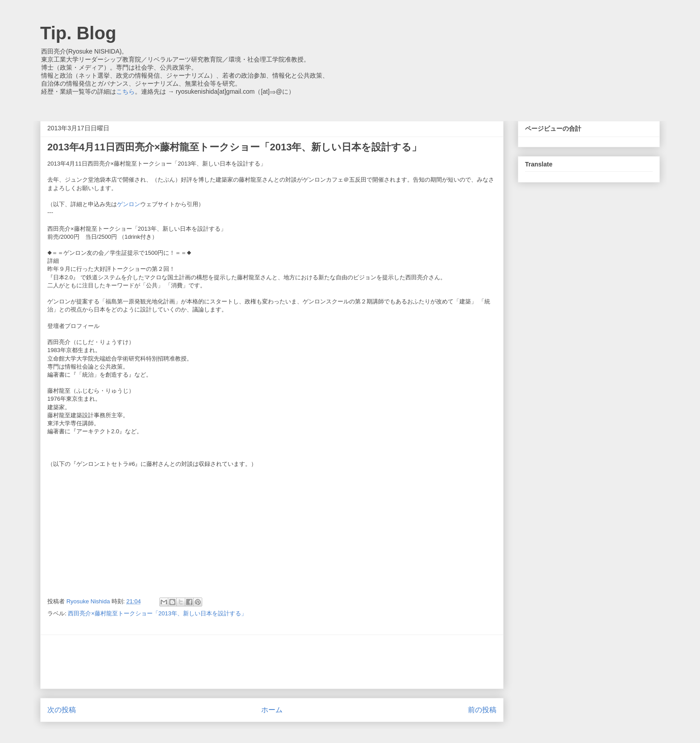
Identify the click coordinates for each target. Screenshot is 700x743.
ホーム (272, 710)
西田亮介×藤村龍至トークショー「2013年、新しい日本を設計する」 (157, 613)
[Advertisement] (272, 662)
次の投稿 (62, 710)
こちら (125, 91)
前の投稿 (482, 710)
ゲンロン (129, 204)
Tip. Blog (78, 33)
